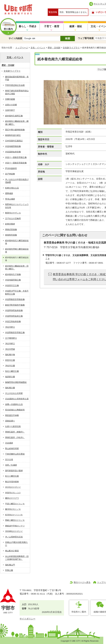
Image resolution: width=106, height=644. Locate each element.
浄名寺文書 (10, 366)
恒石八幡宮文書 (12, 371)
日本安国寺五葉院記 (14, 141)
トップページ (22, 48)
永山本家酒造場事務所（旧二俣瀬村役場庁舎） (17, 558)
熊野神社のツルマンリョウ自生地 (17, 206)
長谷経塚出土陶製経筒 (15, 410)
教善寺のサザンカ (13, 213)
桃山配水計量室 (12, 551)
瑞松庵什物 (10, 355)
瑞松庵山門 (10, 565)
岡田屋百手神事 (12, 415)
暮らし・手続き (28, 26)
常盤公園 (9, 570)
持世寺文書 (10, 360)
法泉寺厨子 (10, 110)
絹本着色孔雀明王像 (14, 116)
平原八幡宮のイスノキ (15, 504)
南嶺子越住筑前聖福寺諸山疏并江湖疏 (17, 92)
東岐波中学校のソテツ (15, 526)
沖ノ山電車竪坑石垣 (14, 537)
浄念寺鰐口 (10, 344)
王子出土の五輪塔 (13, 218)
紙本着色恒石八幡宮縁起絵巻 (17, 242)
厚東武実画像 (11, 230)
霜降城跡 (9, 193)
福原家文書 (10, 377)
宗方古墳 (9, 460)
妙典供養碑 (10, 224)
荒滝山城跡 (10, 199)
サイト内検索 (15, 38)
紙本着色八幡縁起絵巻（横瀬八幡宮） (17, 123)
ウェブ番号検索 (86, 38)
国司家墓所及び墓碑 (14, 471)
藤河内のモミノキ (13, 509)
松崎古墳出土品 (12, 188)
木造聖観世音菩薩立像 (15, 333)
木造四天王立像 (12, 285)
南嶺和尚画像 (11, 235)
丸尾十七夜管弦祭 (13, 426)
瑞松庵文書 (10, 388)
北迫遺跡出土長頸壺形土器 (17, 399)
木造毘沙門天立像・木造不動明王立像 (17, 292)
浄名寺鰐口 (10, 327)
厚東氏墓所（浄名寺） (15, 437)
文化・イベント (38, 48)
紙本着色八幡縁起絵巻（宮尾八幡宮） (17, 267)
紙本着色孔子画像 (13, 274)
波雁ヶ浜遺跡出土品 (14, 404)
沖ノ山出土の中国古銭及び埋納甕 (17, 181)
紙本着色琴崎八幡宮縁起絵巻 (17, 251)
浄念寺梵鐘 (10, 349)
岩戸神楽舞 (10, 174)
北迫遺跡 (9, 443)
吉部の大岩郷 (11, 105)
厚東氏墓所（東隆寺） (15, 432)
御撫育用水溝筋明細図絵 (16, 382)
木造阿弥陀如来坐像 (14, 310)
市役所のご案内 (79, 612)
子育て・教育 (52, 26)
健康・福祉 (76, 26)
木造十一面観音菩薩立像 (16, 157)
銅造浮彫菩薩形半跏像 (15, 305)
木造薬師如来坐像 (13, 152)
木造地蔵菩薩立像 (13, 280)
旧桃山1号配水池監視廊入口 (16, 544)
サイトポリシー (27, 619)
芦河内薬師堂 (11, 168)
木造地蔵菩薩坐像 (13, 146)
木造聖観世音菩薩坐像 (15, 299)
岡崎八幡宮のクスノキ (15, 520)
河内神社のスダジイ (14, 531)
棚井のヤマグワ (12, 498)
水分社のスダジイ (13, 487)
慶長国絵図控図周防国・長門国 (17, 78)
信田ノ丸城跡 (11, 465)
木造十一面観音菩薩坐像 (16, 163)
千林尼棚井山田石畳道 (15, 454)
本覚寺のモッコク (13, 493)
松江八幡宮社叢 (12, 476)
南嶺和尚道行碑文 (13, 135)
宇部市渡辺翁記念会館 (15, 85)
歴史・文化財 (54, 48)
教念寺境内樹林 (12, 482)
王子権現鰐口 (11, 338)
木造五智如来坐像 (13, 321)
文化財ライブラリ (71, 48)
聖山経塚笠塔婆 (12, 449)
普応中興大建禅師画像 (15, 130)
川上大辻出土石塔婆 (14, 393)
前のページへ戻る (82, 582)
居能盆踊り (10, 421)
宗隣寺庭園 (10, 99)
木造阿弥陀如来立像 (14, 316)
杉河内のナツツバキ (14, 515)
